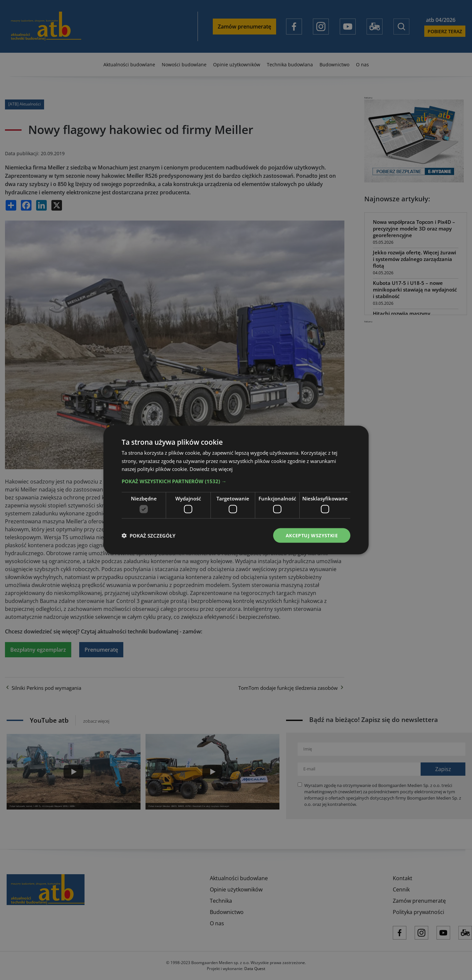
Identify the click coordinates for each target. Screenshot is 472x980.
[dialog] (236, 490)
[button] (236, 481)
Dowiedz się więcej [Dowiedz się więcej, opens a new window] (211, 469)
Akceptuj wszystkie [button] (312, 535)
